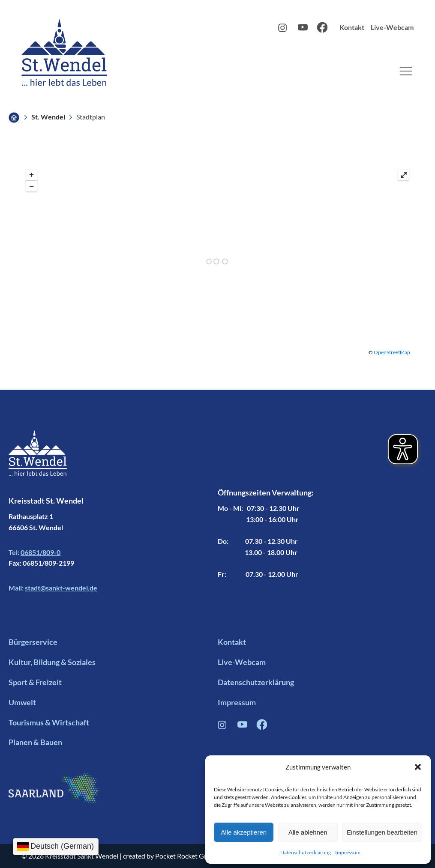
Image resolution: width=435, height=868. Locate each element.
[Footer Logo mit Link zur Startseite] (38, 462)
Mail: (53, 588)
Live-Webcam (392, 27)
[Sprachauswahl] (56, 847)
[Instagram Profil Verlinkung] (223, 727)
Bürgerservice (33, 642)
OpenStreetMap (392, 352)
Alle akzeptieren (244, 832)
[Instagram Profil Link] (283, 30)
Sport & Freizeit (35, 682)
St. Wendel (48, 117)
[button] (418, 767)
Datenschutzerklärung (306, 852)
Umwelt (22, 702)
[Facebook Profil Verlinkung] (262, 727)
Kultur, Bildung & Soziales (52, 662)
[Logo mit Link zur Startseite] (64, 52)
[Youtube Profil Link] (303, 30)
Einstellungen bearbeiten (382, 832)
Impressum (348, 852)
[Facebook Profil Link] (322, 30)
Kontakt (352, 27)
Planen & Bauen (35, 742)
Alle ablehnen (308, 832)
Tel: (34, 552)
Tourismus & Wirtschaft (49, 722)
